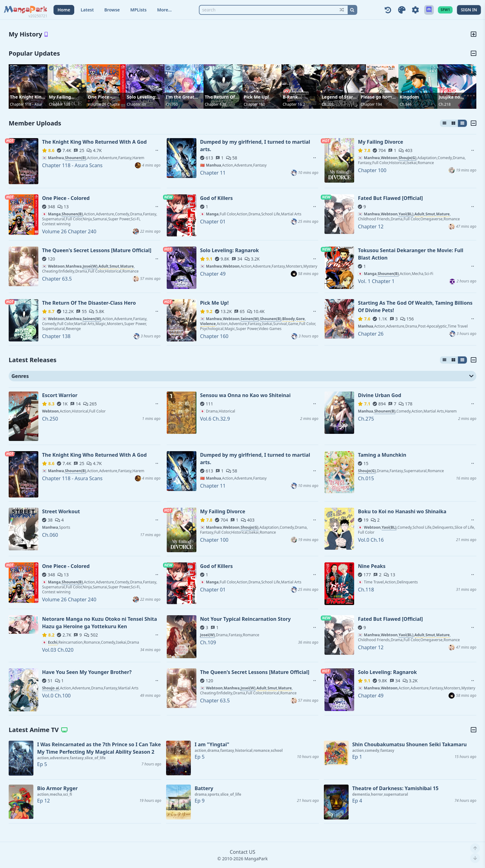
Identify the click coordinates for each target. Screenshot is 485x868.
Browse (112, 10)
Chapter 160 (254, 104)
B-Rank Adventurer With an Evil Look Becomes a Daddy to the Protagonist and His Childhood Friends (301, 97)
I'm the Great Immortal (180, 97)
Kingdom (409, 97)
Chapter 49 (136, 104)
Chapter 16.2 (294, 104)
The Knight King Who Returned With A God (27, 97)
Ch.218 (445, 104)
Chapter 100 (60, 104)
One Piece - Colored (100, 97)
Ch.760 (172, 104)
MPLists (138, 10)
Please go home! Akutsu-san (378, 97)
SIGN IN (469, 10)
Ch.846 (406, 104)
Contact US (243, 852)
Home (64, 10)
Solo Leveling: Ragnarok (142, 97)
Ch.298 (328, 104)
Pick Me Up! (256, 97)
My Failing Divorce (60, 97)
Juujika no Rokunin (449, 97)
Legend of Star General (337, 97)
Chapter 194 (371, 104)
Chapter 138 (215, 104)
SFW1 (445, 10)
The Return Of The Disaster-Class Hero (220, 97)
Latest (87, 10)
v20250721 (38, 16)
